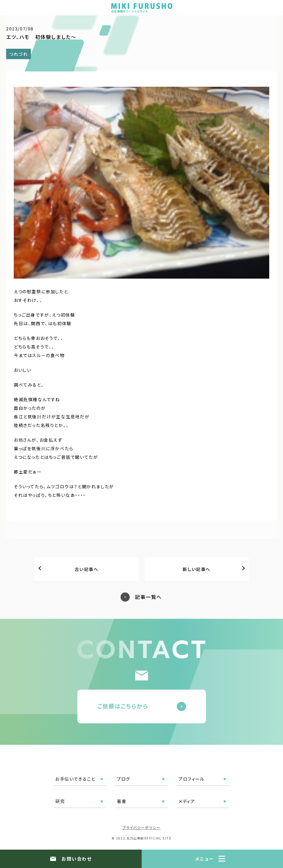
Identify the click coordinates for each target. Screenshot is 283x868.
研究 (60, 801)
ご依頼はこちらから (123, 706)
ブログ (124, 779)
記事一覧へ (148, 597)
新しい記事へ (196, 569)
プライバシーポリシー (142, 827)
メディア (187, 801)
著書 (122, 801)
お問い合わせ (76, 859)
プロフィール (192, 779)
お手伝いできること (75, 779)
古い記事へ (86, 569)
